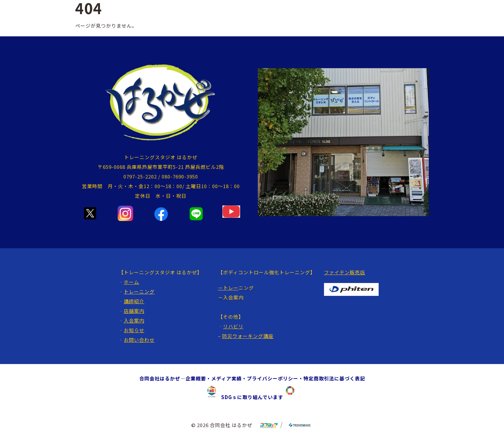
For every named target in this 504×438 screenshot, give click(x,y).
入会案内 (134, 320)
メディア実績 (226, 378)
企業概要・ (198, 378)
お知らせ (134, 330)
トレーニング (139, 292)
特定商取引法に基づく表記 (334, 378)
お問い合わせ (139, 340)
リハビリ (233, 326)
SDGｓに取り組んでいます (250, 397)
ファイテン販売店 (345, 272)
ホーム (131, 282)
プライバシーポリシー (273, 378)
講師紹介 (134, 301)
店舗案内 (134, 311)
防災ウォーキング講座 (248, 336)
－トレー (228, 288)
